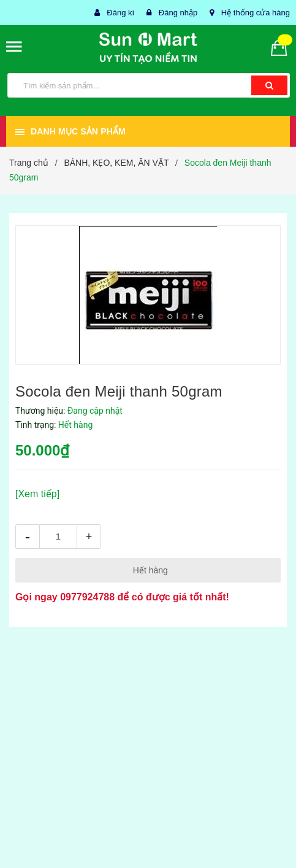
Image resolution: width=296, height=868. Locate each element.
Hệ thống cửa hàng (256, 13)
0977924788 (87, 597)
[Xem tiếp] (37, 494)
